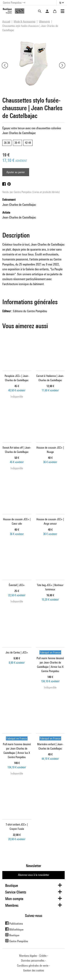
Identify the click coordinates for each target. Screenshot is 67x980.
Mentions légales (28, 956)
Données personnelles (33, 961)
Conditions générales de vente (33, 966)
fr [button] (60, 3)
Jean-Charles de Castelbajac (19, 205)
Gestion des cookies (34, 970)
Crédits (43, 956)
